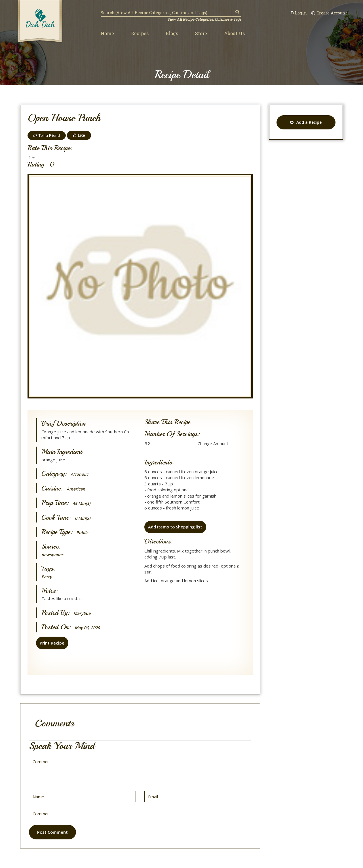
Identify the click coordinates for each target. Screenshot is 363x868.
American (76, 489)
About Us (234, 34)
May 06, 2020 (88, 628)
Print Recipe (52, 643)
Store (201, 34)
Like (80, 135)
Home (107, 34)
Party (47, 577)
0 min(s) (83, 518)
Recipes (140, 34)
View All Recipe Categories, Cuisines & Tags (203, 19)
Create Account (328, 13)
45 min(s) (82, 503)
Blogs (172, 34)
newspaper (53, 555)
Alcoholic (80, 474)
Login (296, 13)
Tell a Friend (47, 135)
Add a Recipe (306, 122)
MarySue (83, 613)
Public (82, 533)
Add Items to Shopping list (175, 527)
